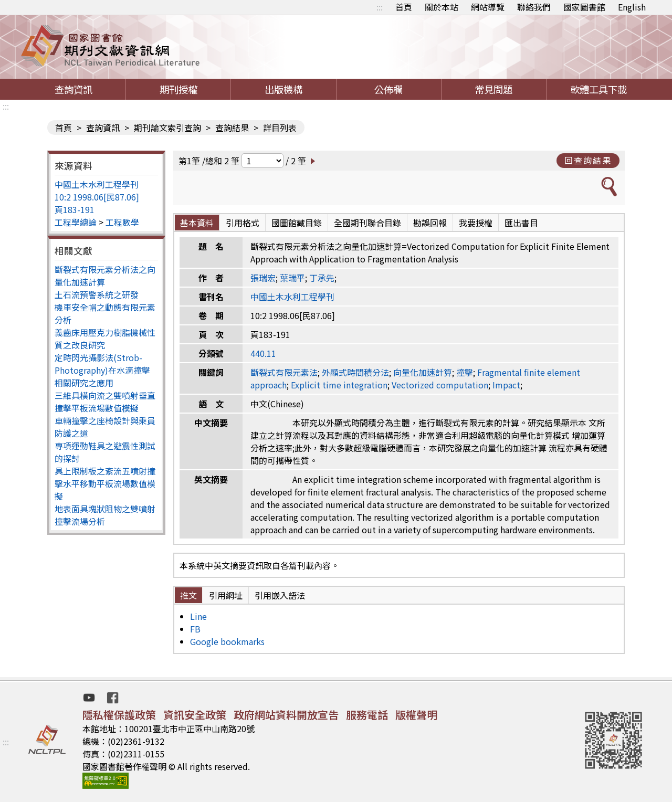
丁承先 (322, 278)
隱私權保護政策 (119, 715)
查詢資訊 (73, 89)
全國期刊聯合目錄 (367, 223)
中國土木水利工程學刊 (97, 184)
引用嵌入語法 (280, 595)
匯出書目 (521, 223)
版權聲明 (416, 715)
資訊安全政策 (195, 715)
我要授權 (476, 223)
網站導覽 (488, 7)
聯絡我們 (534, 7)
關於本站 (442, 7)
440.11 (263, 353)
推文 (188, 595)
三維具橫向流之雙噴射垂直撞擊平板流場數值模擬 (105, 402)
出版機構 (283, 89)
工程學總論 (76, 222)
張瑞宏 (263, 278)
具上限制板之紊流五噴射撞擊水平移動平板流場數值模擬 (105, 483)
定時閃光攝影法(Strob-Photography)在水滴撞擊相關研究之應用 (102, 370)
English (632, 7)
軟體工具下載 (598, 89)
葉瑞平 (292, 278)
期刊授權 (178, 89)
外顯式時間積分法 (355, 372)
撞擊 (465, 372)
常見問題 (493, 89)
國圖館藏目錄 (297, 223)
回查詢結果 (588, 160)
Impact (506, 385)
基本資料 (197, 223)
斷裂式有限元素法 (284, 372)
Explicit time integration (339, 385)
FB (195, 629)
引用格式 (243, 223)
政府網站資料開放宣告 (286, 715)
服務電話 (367, 715)
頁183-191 (75, 209)
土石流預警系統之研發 (97, 294)
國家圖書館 (584, 7)
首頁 (404, 7)
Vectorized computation (440, 385)
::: (380, 7)
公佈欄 (388, 89)
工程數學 (122, 222)
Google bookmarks (227, 641)
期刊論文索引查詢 (167, 128)
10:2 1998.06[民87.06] (97, 197)
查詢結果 (232, 128)
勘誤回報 (430, 223)
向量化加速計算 (423, 372)
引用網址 (226, 595)
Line (198, 616)
